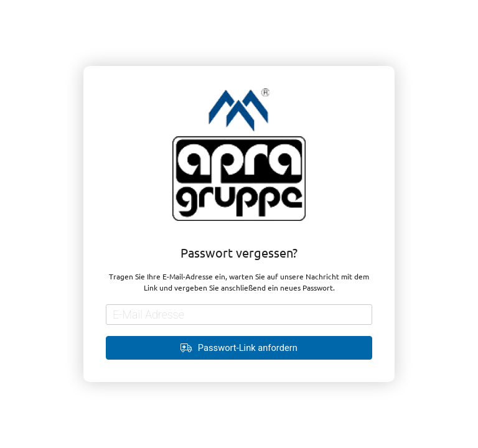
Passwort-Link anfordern (239, 348)
